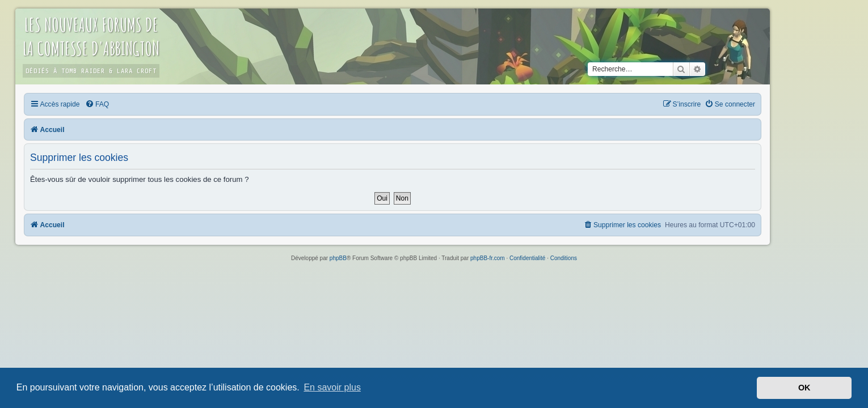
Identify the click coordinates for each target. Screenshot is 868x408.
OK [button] (804, 388)
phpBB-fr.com (488, 258)
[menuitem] (138, 104)
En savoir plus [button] (332, 387)
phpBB (338, 258)
